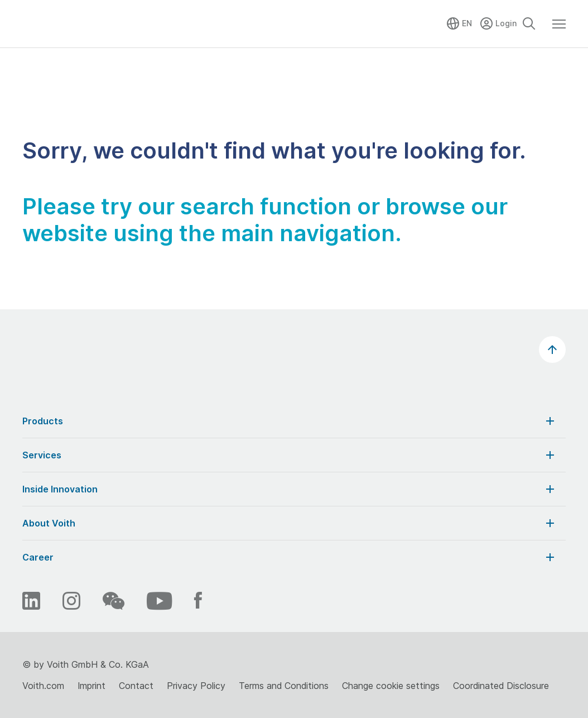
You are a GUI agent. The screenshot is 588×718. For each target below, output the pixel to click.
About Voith (290, 523)
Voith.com (43, 686)
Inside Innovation (290, 489)
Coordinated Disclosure (501, 686)
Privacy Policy (196, 686)
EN (467, 23)
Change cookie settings (391, 686)
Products (290, 421)
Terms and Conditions (284, 686)
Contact (136, 686)
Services (290, 455)
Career (290, 557)
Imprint (91, 686)
